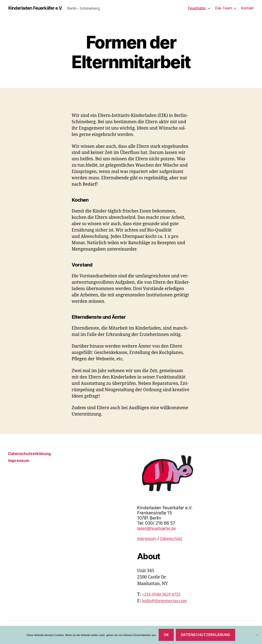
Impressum (20, 461)
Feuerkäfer (197, 8)
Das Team (224, 8)
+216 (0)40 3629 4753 (163, 595)
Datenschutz (176, 539)
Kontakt (247, 8)
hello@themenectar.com (167, 601)
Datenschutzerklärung (31, 454)
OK (166, 635)
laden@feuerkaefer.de (159, 528)
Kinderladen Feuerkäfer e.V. (39, 8)
